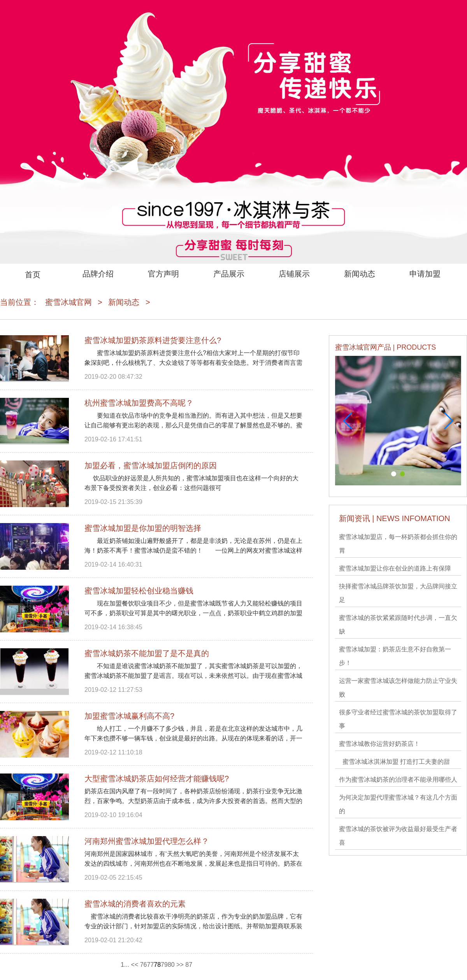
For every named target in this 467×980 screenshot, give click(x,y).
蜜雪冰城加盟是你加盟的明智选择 (143, 528)
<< (135, 965)
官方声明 (163, 274)
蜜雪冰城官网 (68, 302)
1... (125, 965)
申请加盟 (425, 274)
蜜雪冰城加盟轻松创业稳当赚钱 (139, 591)
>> (180, 965)
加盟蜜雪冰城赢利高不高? (129, 716)
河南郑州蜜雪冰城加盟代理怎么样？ (147, 841)
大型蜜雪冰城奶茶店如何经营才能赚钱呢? (157, 779)
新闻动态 (360, 274)
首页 (33, 275)
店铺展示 (294, 274)
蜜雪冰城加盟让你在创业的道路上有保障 (395, 568)
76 (144, 965)
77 (151, 965)
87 (189, 965)
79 (164, 965)
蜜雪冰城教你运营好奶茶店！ (379, 744)
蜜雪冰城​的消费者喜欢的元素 (135, 904)
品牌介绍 (98, 274)
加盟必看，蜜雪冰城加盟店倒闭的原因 (151, 465)
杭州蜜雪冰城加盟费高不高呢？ (139, 403)
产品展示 (229, 274)
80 (171, 965)
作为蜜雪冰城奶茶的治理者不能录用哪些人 (398, 780)
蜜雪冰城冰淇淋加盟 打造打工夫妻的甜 (394, 762)
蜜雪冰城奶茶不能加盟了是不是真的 (147, 653)
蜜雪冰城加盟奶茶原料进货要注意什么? (153, 340)
